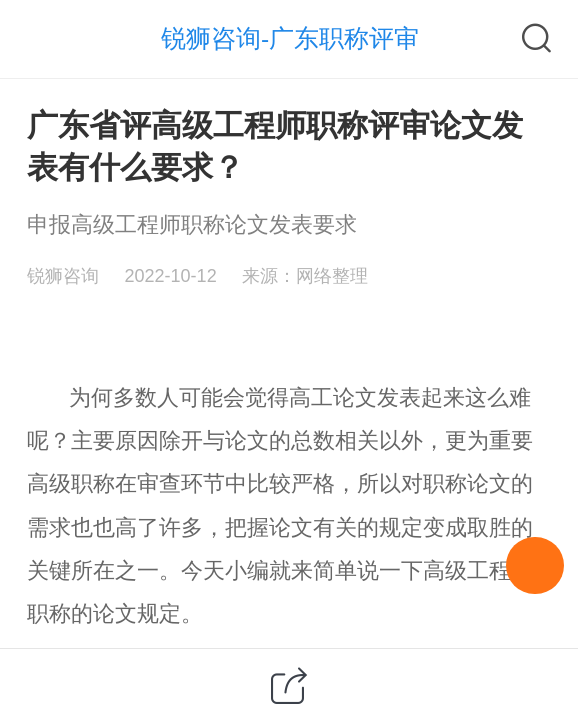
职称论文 (467, 483)
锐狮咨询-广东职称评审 (290, 38)
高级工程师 (478, 570)
